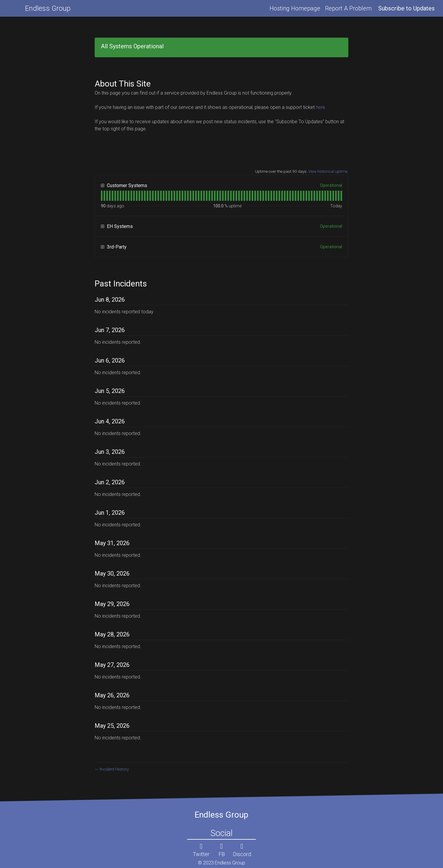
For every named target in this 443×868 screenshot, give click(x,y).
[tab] (102, 196)
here (320, 107)
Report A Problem (348, 8)
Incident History (112, 769)
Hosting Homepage (295, 8)
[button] (406, 8)
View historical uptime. (328, 171)
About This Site (123, 84)
